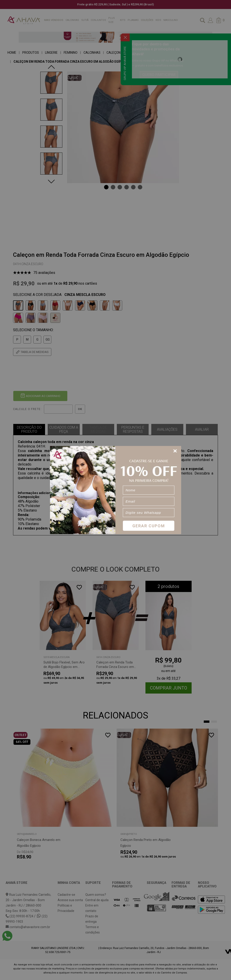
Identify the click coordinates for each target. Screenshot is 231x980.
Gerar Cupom (149, 526)
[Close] (176, 451)
